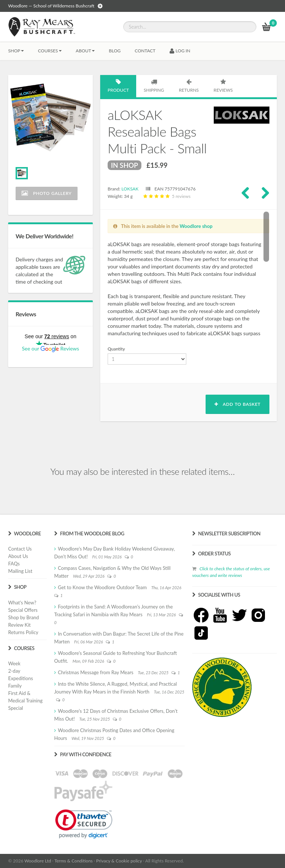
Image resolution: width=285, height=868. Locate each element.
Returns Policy (23, 632)
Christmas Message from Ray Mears (96, 672)
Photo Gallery (47, 193)
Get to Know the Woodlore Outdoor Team (102, 587)
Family (15, 686)
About (85, 51)
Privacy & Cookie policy (119, 861)
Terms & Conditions (74, 861)
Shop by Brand (24, 617)
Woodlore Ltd (38, 861)
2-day (14, 671)
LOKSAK (130, 189)
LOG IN (180, 51)
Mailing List (20, 571)
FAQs (14, 564)
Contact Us (20, 549)
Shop (16, 51)
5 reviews (166, 196)
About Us (18, 556)
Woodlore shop (196, 226)
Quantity (116, 349)
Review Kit (19, 625)
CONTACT (145, 51)
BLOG (115, 51)
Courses (50, 51)
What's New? (22, 603)
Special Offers (23, 610)
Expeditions (21, 678)
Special (16, 708)
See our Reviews (50, 348)
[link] (84, 824)
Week (14, 663)
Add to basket (237, 404)
